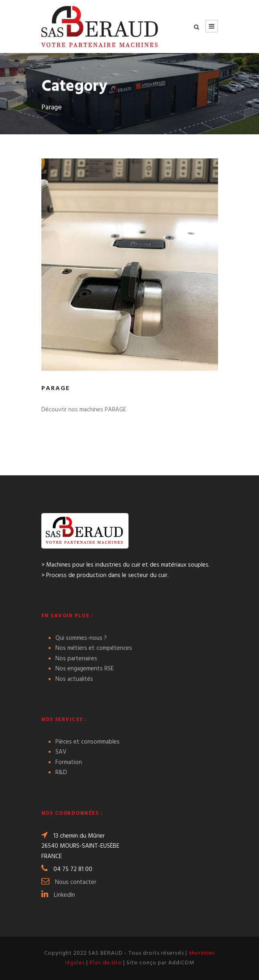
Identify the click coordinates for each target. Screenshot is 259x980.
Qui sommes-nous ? (81, 638)
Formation (69, 762)
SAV (61, 752)
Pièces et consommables (88, 742)
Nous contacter (76, 882)
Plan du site (106, 963)
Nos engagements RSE (85, 669)
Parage (56, 388)
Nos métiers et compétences (94, 648)
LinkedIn (64, 895)
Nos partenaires (76, 659)
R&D (61, 772)
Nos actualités (74, 679)
